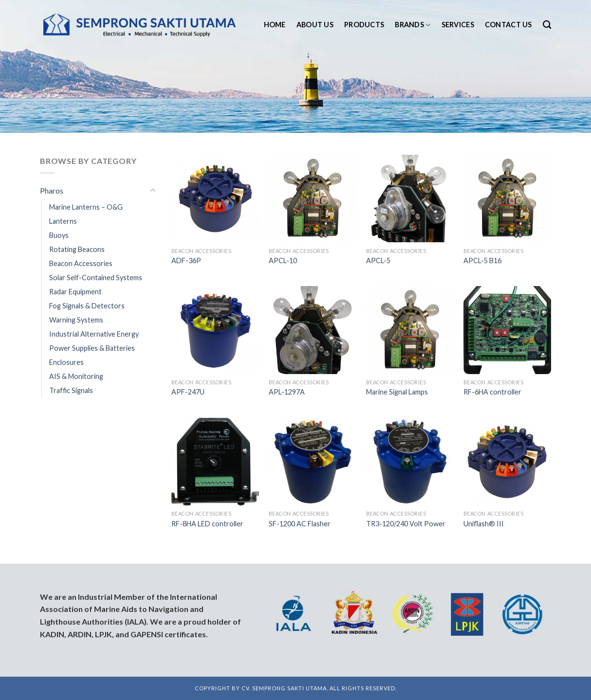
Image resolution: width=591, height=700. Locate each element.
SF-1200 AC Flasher (300, 524)
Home (275, 25)
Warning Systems (76, 320)
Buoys (59, 235)
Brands (413, 25)
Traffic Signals (71, 390)
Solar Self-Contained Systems (96, 278)
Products (364, 25)
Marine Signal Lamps (397, 392)
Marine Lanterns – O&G (86, 207)
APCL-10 (283, 260)
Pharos (52, 190)
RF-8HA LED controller (207, 524)
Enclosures (66, 362)
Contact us (508, 25)
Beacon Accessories (81, 263)
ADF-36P (186, 260)
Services (458, 25)
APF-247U (188, 392)
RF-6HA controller (492, 392)
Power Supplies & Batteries (92, 348)
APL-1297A (287, 392)
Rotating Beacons (77, 249)
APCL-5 (378, 260)
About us (315, 25)
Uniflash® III (484, 524)
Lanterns (63, 221)
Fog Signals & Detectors (87, 306)
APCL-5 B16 (482, 260)
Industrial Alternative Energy (94, 334)
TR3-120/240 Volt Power (406, 524)
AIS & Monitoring (76, 376)
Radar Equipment (75, 292)
